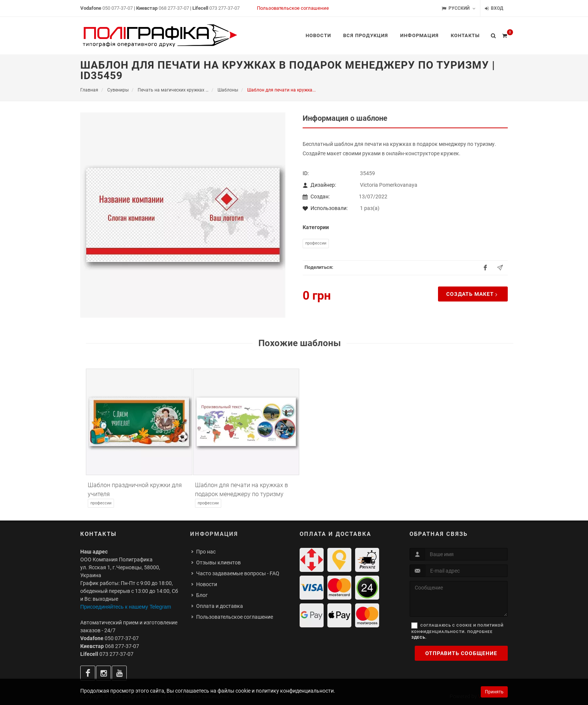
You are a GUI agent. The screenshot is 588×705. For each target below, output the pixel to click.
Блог (202, 595)
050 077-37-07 (118, 8)
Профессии (316, 243)
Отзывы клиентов (218, 562)
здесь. (419, 637)
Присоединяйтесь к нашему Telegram (126, 607)
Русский (459, 8)
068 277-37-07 (174, 8)
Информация (214, 534)
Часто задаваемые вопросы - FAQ (238, 573)
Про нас (206, 552)
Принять (494, 692)
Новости (207, 584)
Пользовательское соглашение (293, 8)
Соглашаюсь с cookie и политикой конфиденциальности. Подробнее (457, 631)
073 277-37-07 (224, 8)
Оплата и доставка (220, 606)
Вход (494, 8)
